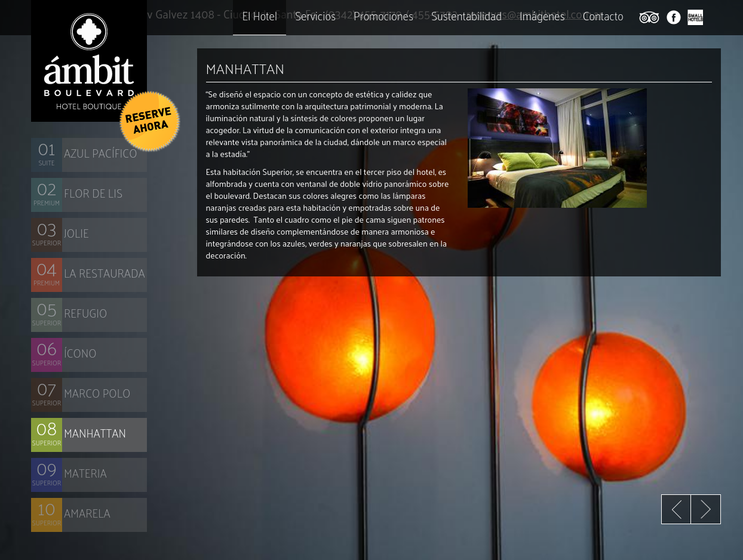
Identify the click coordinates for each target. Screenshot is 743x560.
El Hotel (260, 16)
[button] (149, 121)
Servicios (315, 16)
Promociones (383, 16)
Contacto (603, 16)
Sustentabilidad (466, 16)
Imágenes (542, 16)
